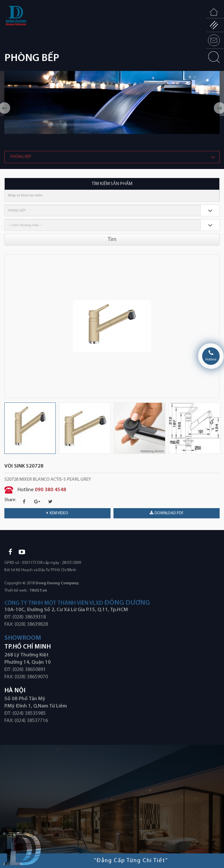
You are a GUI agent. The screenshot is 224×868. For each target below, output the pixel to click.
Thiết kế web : (16, 591)
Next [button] (217, 326)
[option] (112, 102)
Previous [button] (7, 326)
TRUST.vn (38, 591)
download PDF (167, 513)
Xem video (57, 513)
